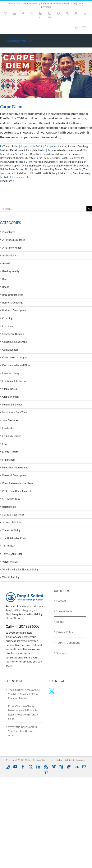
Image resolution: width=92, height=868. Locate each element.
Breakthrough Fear (13, 295)
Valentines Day (11, 562)
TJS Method (21, 173)
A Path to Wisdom (12, 248)
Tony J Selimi (59, 173)
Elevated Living (11, 373)
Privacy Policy (65, 632)
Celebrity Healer (17, 162)
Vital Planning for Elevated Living (20, 569)
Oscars (20, 169)
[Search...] (43, 209)
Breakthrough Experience (57, 154)
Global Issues (10, 389)
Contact (61, 601)
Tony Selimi (74, 173)
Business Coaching (78, 146)
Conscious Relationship (15, 342)
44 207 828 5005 (27, 626)
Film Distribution (68, 162)
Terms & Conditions (68, 642)
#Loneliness (9, 232)
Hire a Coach (64, 611)
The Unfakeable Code (14, 538)
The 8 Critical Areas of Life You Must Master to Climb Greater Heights (24, 694)
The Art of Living (11, 530)
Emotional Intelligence (14, 381)
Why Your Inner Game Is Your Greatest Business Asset (22, 731)
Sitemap (61, 653)
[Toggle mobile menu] (84, 28)
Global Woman (10, 397)
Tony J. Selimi (11, 146)
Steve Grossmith (73, 169)
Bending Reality (11, 271)
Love (5, 444)
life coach (48, 166)
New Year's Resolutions (15, 467)
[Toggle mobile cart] (76, 28)
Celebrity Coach (59, 158)
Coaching (7, 318)
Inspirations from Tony (15, 412)
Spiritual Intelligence (13, 515)
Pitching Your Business (37, 169)
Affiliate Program (23, 610)
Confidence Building (13, 334)
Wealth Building (11, 577)
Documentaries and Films (16, 365)
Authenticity (9, 255)
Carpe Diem (11, 106)
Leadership (8, 428)
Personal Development (15, 475)
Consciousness (10, 350)
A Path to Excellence (14, 240)
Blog (5, 279)
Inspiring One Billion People (27, 166)
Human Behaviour (12, 405)
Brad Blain (36, 154)
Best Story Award (19, 154)
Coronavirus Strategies (15, 357)
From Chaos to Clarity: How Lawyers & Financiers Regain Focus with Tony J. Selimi (24, 712)
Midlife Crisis (81, 166)
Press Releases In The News (18, 483)
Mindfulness (9, 460)
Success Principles (12, 522)
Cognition (8, 326)
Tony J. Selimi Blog (12, 554)
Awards (62, 146)
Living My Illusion (36, 150)
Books (6, 287)
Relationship (9, 507)
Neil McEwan (7, 169)
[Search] (89, 209)
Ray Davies (56, 169)
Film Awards (34, 162)
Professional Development (17, 491)
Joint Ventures (10, 420)
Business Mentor (25, 158)
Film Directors (50, 162)
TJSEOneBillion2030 (39, 173)
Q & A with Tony (11, 499)
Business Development (13, 150)
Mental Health (10, 452)
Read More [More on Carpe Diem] (6, 181)
